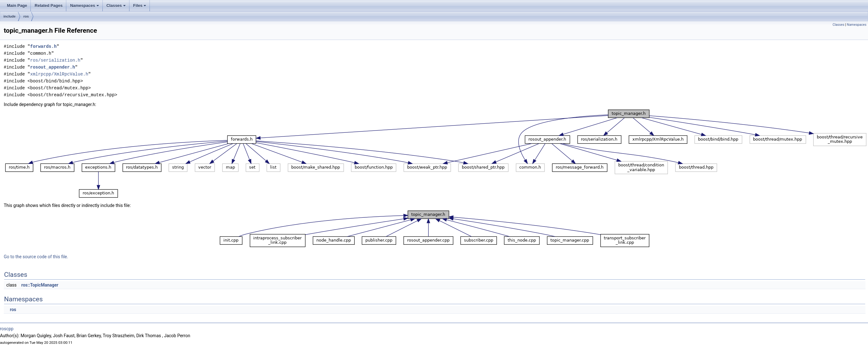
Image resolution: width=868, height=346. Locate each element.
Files (140, 6)
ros (26, 16)
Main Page (17, 6)
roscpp (7, 329)
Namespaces (85, 6)
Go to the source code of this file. (36, 257)
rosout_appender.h (53, 67)
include (10, 16)
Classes (116, 6)
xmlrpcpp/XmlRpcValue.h (59, 74)
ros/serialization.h (55, 60)
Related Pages (49, 6)
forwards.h (43, 46)
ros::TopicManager (40, 285)
